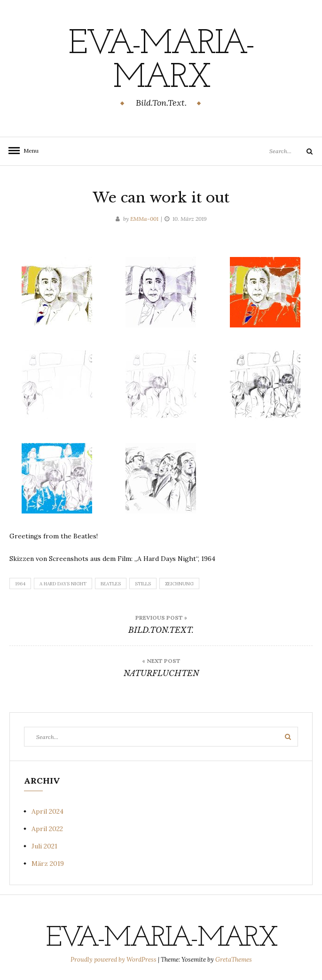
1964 (20, 584)
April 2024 (47, 811)
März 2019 (48, 863)
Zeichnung (179, 584)
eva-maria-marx (161, 62)
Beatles (111, 584)
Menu (28, 151)
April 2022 (47, 829)
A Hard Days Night (63, 584)
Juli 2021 (44, 846)
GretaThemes (234, 960)
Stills (143, 584)
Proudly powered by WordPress (114, 960)
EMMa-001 (144, 219)
